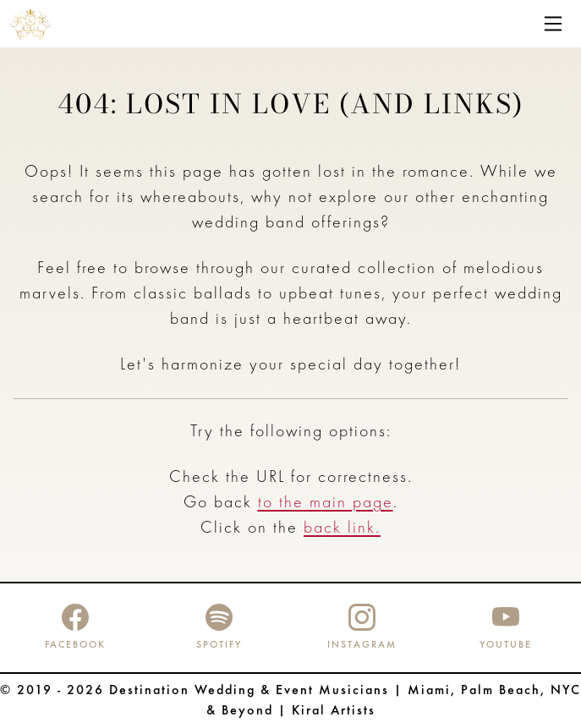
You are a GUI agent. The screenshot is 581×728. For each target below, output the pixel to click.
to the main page (326, 503)
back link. (342, 528)
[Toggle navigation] (553, 24)
